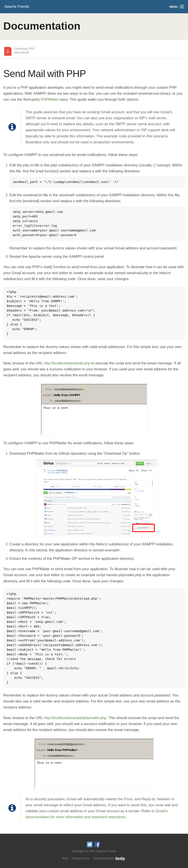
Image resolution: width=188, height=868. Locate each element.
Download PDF (24, 51)
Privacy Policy (80, 858)
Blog (65, 858)
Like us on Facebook (97, 844)
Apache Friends (17, 7)
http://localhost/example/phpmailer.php (75, 718)
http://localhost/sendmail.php (67, 363)
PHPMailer (50, 99)
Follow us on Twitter (90, 844)
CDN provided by (109, 858)
